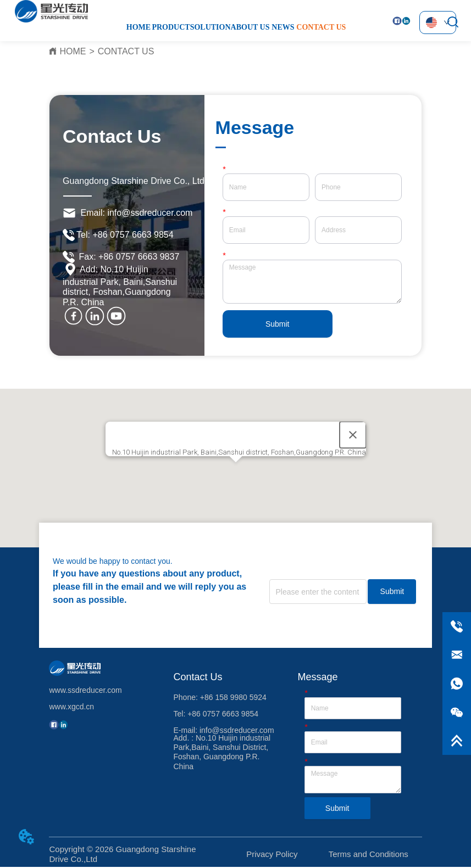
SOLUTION (210, 27)
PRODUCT (171, 27)
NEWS (283, 27)
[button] (236, 472)
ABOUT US (250, 27)
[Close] (353, 435)
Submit (278, 324)
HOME (138, 27)
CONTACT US (321, 27)
